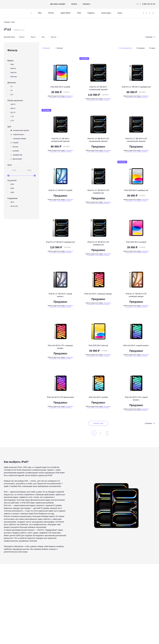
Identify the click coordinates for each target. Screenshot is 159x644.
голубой (14, 143)
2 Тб (12, 121)
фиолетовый (16, 159)
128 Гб (13, 104)
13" (12, 90)
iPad (43, 37)
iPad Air (33, 37)
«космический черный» (20, 130)
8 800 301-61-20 (149, 4)
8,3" (12, 95)
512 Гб (13, 112)
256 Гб (13, 108)
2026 (12, 192)
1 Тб (12, 117)
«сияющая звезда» (18, 139)
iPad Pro (22, 37)
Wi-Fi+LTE (14, 206)
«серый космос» (17, 134)
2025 (12, 188)
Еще (120, 13)
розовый (15, 151)
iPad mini (53, 37)
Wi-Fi (12, 202)
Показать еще (98, 423)
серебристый (16, 155)
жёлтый (14, 147)
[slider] (8, 175)
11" (12, 86)
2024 (12, 184)
